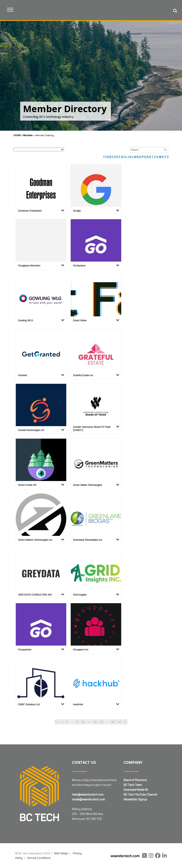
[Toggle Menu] (14, 10)
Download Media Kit (136, 790)
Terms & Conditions (39, 858)
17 (78, 722)
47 (120, 722)
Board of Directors (135, 780)
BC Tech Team (133, 785)
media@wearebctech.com (88, 800)
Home (17, 135)
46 (113, 722)
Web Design (61, 853)
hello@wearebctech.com (88, 795)
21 (102, 722)
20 (96, 722)
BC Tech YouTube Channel (140, 795)
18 (84, 722)
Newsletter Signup (135, 800)
